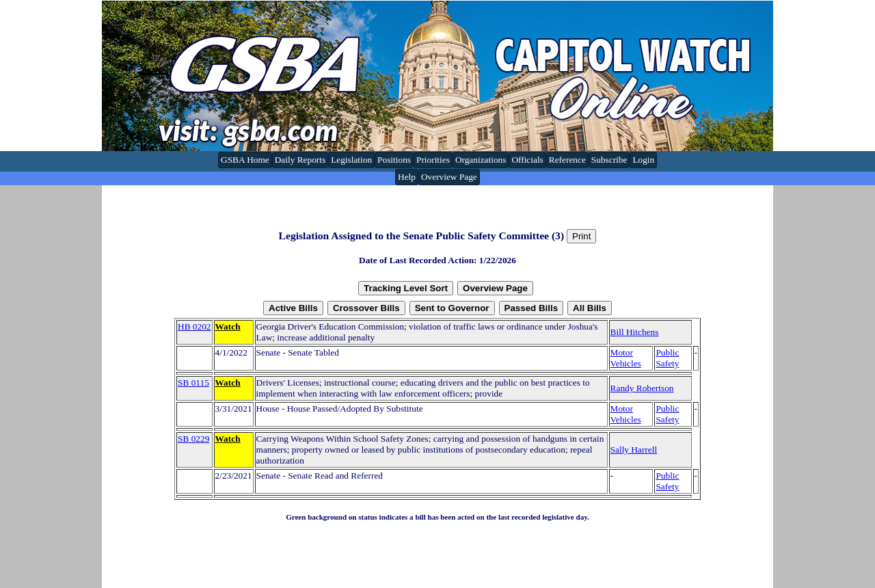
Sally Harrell (634, 450)
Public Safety (667, 358)
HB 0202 (194, 326)
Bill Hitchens (635, 332)
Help (407, 177)
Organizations (481, 160)
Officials (527, 160)
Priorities (433, 160)
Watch (228, 326)
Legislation (351, 160)
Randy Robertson (642, 388)
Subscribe (609, 160)
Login (643, 160)
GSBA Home (245, 160)
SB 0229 (193, 439)
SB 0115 (193, 383)
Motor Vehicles (626, 358)
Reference (567, 160)
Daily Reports (300, 160)
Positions (394, 160)
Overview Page (449, 177)
